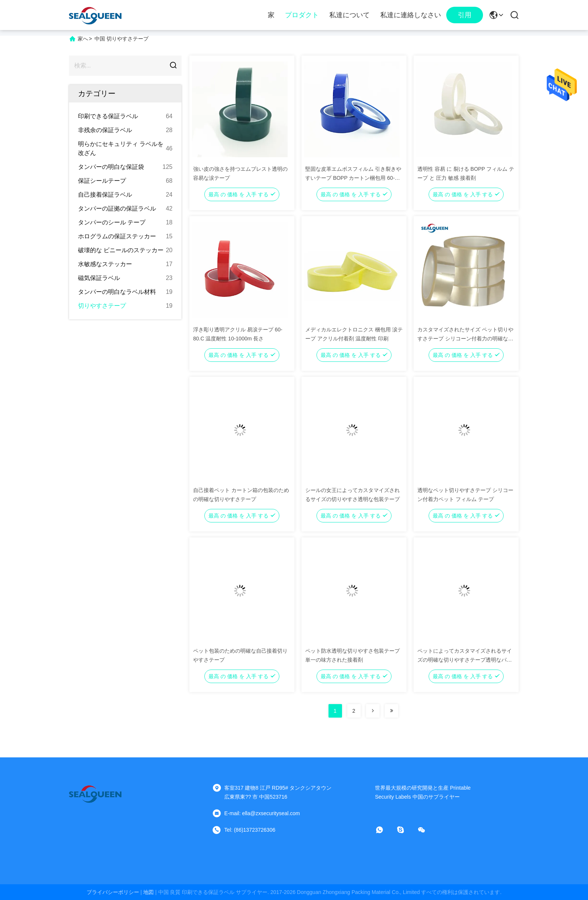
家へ (83, 39)
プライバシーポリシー (113, 892)
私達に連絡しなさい (411, 15)
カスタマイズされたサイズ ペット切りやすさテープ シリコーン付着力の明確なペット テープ (465, 339)
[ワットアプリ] (385, 830)
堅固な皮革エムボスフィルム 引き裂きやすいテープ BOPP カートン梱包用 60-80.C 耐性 (353, 178)
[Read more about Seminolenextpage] (373, 711)
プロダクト (302, 15)
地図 (148, 892)
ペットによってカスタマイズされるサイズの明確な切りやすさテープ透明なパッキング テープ (465, 660)
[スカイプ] (406, 830)
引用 (465, 15)
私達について (349, 15)
